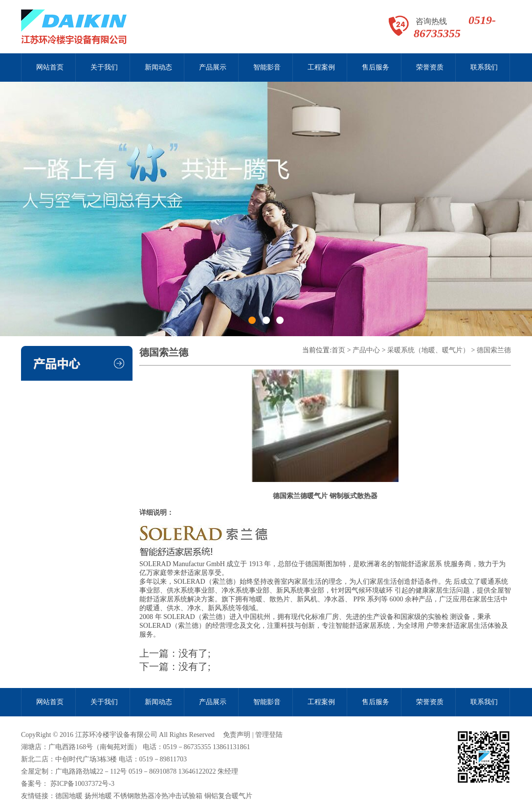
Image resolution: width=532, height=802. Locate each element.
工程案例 (321, 67)
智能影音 (267, 67)
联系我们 (484, 67)
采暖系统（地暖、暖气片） (428, 350)
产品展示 (213, 67)
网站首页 (50, 67)
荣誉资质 (430, 67)
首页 (338, 350)
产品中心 (366, 350)
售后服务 (376, 67)
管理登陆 (269, 735)
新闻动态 (158, 67)
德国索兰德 (494, 350)
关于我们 (104, 67)
